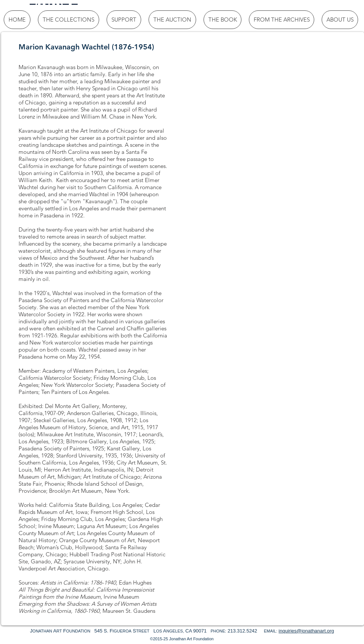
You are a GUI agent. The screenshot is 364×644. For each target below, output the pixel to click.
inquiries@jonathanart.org (306, 631)
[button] (219, 93)
